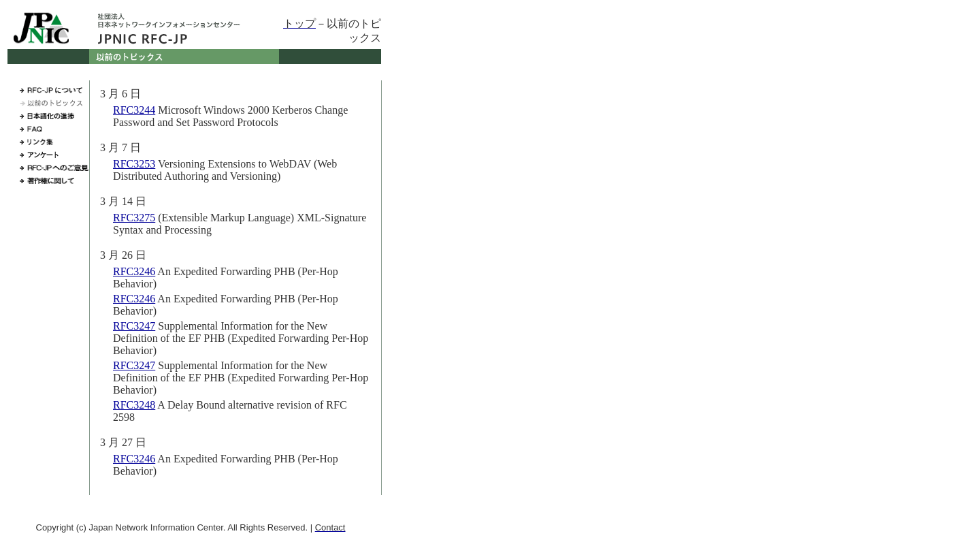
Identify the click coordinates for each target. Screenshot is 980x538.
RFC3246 (134, 271)
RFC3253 (134, 164)
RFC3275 (134, 218)
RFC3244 (134, 110)
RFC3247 (134, 326)
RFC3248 (134, 405)
